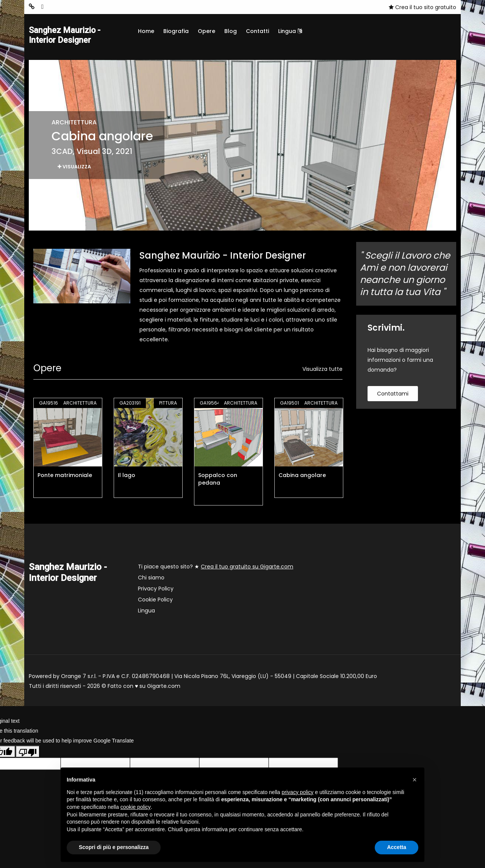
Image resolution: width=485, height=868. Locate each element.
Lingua (290, 31)
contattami (393, 396)
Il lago (127, 477)
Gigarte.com (164, 688)
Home (146, 31)
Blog (231, 31)
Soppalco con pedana (218, 481)
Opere (207, 31)
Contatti (257, 31)
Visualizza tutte (322, 371)
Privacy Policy (156, 590)
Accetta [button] (397, 847)
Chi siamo (151, 579)
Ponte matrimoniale (65, 477)
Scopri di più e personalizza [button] (114, 847)
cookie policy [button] (136, 807)
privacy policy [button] (297, 792)
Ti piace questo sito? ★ (216, 568)
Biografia (176, 31)
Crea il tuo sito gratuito (422, 7)
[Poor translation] (28, 753)
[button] (415, 780)
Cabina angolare (302, 477)
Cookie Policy (155, 601)
